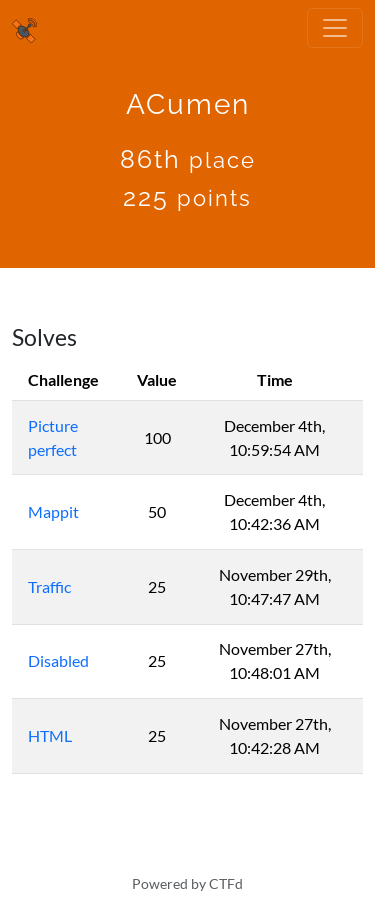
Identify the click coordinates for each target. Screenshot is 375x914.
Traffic (49, 586)
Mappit (53, 511)
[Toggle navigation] (335, 28)
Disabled (58, 660)
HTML (50, 735)
